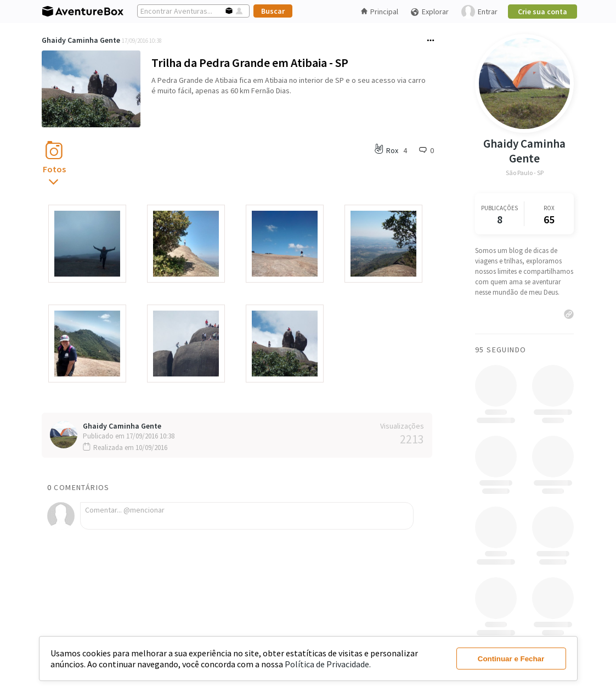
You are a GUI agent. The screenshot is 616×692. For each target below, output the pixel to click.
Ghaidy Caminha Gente (81, 40)
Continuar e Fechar (511, 659)
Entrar (479, 12)
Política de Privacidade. (328, 664)
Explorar (429, 12)
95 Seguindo (501, 350)
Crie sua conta (542, 12)
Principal (380, 12)
